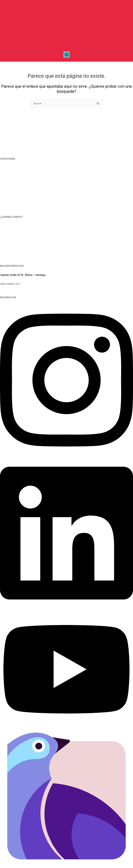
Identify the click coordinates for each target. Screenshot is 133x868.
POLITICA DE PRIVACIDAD (66, 243)
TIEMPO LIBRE (67, 168)
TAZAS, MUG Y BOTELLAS (66, 177)
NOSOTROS (66, 226)
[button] (66, 55)
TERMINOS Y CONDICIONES (67, 235)
